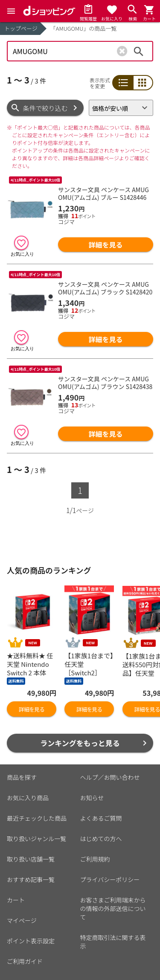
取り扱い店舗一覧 (31, 859)
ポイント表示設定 (31, 941)
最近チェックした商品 (37, 818)
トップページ (21, 28)
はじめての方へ (101, 839)
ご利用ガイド (25, 961)
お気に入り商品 (28, 798)
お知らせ (92, 798)
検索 (139, 51)
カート (16, 900)
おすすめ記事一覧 (31, 879)
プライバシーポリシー (110, 879)
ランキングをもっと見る (80, 743)
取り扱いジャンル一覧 (36, 839)
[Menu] (11, 11)
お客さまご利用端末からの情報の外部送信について (113, 908)
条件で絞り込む (45, 108)
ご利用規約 (95, 859)
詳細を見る (106, 245)
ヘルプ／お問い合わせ (110, 777)
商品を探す (22, 777)
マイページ (22, 920)
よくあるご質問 (101, 818)
